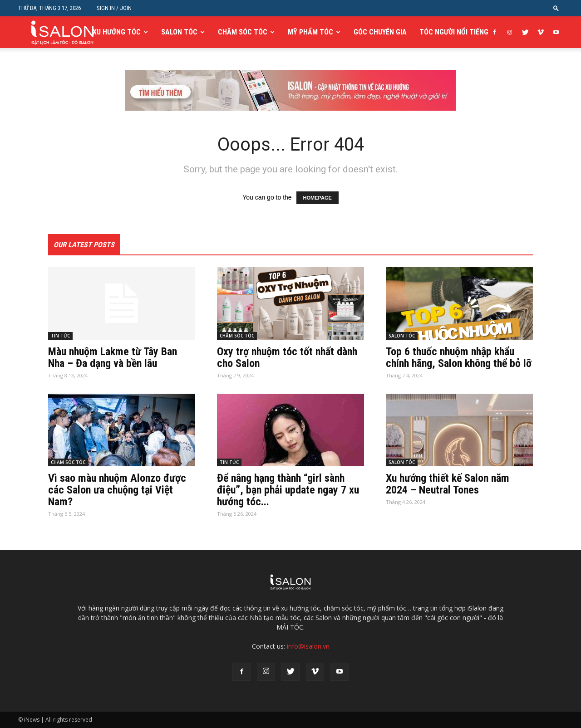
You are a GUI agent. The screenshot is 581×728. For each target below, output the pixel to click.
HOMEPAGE (318, 198)
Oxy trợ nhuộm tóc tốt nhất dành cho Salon (287, 357)
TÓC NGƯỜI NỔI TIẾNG (454, 32)
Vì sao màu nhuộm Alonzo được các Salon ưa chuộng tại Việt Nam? (117, 490)
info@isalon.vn (308, 646)
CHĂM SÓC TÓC (243, 32)
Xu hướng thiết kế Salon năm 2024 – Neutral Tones (448, 484)
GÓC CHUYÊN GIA (380, 32)
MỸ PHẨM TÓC (310, 32)
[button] (556, 8)
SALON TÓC (179, 32)
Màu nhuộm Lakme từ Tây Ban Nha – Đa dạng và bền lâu (113, 357)
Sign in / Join (114, 8)
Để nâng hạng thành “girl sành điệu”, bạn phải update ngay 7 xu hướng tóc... (288, 490)
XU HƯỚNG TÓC (117, 32)
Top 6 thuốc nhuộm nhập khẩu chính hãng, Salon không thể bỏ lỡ (459, 357)
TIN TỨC (60, 336)
